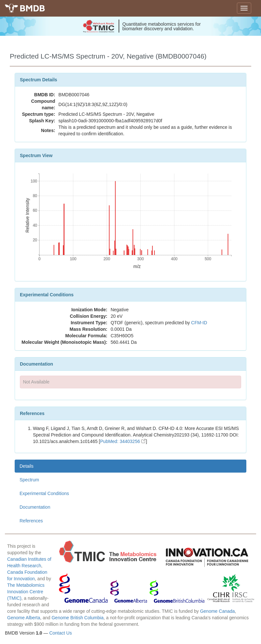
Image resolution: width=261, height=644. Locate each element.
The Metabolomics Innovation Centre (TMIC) (26, 592)
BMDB (32, 8)
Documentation (35, 507)
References (31, 521)
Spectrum (29, 480)
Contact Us (60, 633)
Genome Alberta (24, 618)
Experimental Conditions (44, 493)
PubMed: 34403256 (123, 441)
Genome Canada (217, 611)
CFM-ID (199, 323)
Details (27, 466)
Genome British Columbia (78, 618)
